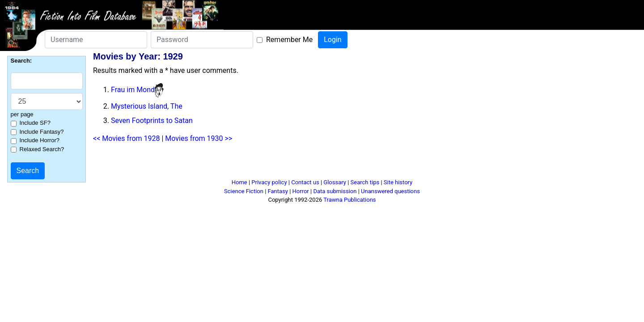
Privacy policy (269, 182)
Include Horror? (40, 140)
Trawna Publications (350, 200)
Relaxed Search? (42, 149)
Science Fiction (244, 191)
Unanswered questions (390, 191)
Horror (301, 191)
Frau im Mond (133, 90)
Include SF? (35, 123)
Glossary (335, 182)
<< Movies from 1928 (126, 138)
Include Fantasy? (42, 132)
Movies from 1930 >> (199, 138)
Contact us (305, 182)
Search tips (365, 182)
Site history (398, 182)
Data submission (335, 191)
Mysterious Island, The (147, 106)
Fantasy (278, 191)
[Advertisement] (322, 165)
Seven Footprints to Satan (152, 121)
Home (239, 182)
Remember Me (289, 40)
